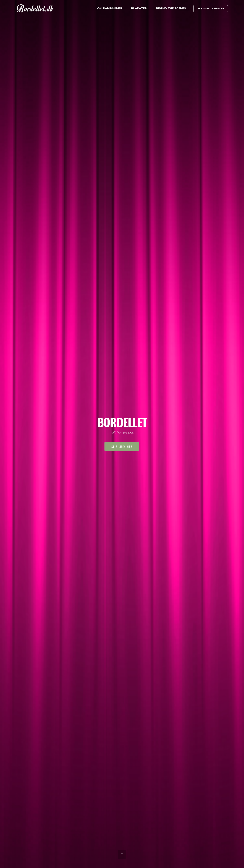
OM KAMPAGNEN (110, 8)
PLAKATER (139, 8)
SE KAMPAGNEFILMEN (211, 8)
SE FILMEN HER (122, 446)
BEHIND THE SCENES (171, 8)
